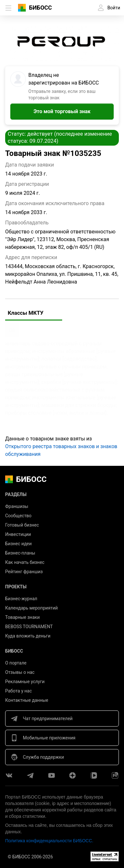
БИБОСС (40, 8)
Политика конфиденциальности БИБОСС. (49, 841)
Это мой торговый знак (62, 111)
